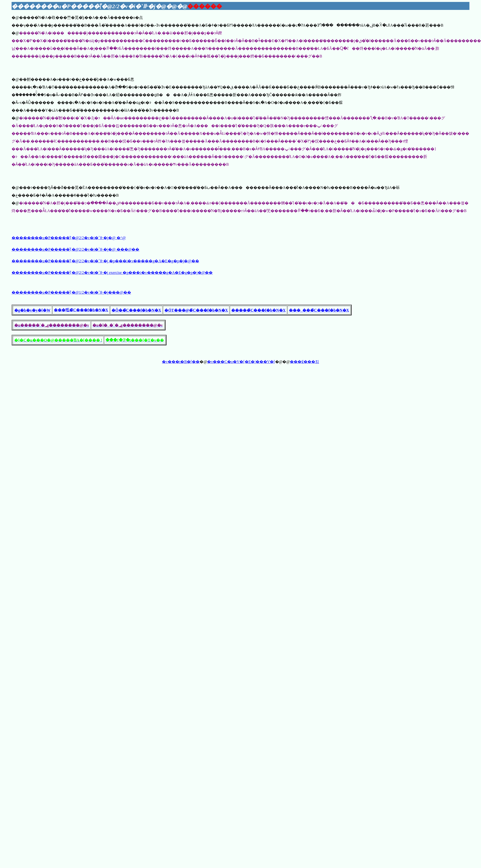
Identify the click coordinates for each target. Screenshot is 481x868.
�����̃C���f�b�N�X (258, 310)
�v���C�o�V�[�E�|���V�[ (241, 362)
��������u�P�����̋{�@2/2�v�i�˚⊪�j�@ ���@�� (75, 249)
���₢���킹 (304, 362)
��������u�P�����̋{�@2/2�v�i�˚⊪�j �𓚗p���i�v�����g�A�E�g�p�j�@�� (105, 261)
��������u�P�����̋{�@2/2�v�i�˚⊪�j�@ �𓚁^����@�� (69, 238)
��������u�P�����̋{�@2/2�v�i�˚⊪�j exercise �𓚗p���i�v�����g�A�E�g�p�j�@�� (112, 273)
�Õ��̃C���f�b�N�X (136, 310)
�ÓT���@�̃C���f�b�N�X (196, 310)
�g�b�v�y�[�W (32, 310)
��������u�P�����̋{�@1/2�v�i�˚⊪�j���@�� (71, 292)
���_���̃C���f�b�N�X (319, 310)
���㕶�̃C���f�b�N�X (81, 310)
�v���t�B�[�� (181, 362)
